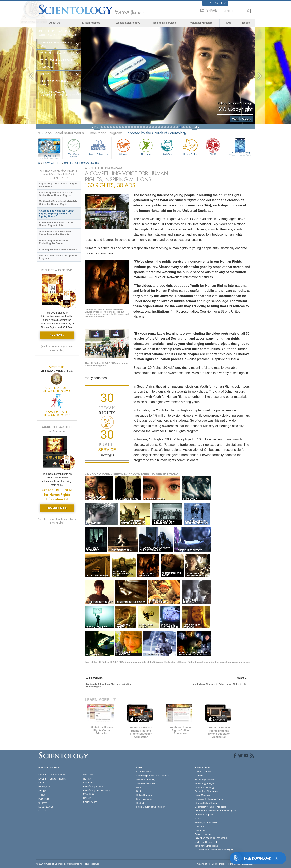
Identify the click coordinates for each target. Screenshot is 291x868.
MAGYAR (88, 775)
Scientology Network (205, 780)
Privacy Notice (202, 864)
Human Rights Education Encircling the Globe (53, 242)
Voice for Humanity (145, 780)
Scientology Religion (205, 783)
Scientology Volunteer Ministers (210, 807)
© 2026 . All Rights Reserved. (68, 864)
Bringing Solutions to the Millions (58, 250)
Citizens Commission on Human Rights (214, 850)
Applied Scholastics (98, 147)
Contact (140, 803)
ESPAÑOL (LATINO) (93, 786)
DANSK (42, 783)
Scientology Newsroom (206, 791)
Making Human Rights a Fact (56, 44)
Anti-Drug (168, 147)
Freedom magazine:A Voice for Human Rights (58, 94)
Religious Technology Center (209, 799)
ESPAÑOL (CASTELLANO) (97, 790)
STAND (198, 818)
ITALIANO (88, 798)
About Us (55, 23)
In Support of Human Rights (54, 83)
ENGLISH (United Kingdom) (52, 779)
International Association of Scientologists (215, 811)
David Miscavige (203, 795)
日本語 (42, 795)
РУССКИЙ (44, 799)
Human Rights (190, 147)
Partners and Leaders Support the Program (59, 257)
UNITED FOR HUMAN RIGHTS (82, 163)
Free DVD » (57, 335)
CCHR (213, 147)
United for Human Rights (207, 842)
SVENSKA (89, 783)
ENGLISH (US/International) (52, 775)
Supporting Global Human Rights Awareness (58, 185)
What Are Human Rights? (57, 53)
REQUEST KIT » (57, 508)
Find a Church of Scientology (150, 807)
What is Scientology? (128, 23)
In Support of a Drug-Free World (211, 838)
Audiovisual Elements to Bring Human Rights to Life (57, 224)
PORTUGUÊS (90, 802)
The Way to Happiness (74, 148)
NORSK (87, 779)
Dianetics (199, 776)
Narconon (146, 147)
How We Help (49, 156)
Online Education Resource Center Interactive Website (55, 233)
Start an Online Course (206, 803)
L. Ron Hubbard (91, 23)
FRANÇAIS (44, 786)
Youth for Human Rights (207, 846)
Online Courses (144, 795)
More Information (145, 799)
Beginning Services (165, 23)
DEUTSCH (44, 811)
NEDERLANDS (46, 807)
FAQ (228, 23)
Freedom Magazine (240, 154)
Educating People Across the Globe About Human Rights (56, 194)
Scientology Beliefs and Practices (153, 776)
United (45, 74)
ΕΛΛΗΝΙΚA (89, 794)
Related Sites (216, 3)
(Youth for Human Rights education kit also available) (57, 521)
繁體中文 (43, 803)
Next (194, 127)
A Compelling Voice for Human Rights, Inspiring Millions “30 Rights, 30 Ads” (56, 214)
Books (246, 23)
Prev (97, 127)
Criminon (124, 147)
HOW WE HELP (53, 163)
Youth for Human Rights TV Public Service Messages (57, 64)
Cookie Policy (219, 864)
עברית (42, 791)
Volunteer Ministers (201, 23)
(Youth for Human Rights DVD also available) (57, 348)
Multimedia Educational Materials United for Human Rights (58, 203)
